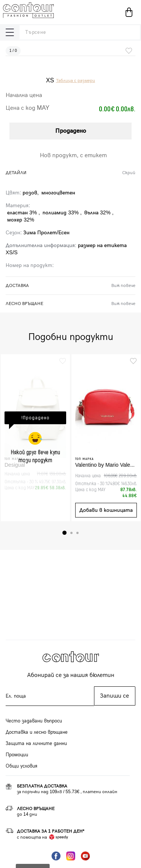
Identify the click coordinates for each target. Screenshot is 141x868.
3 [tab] (77, 533)
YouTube (85, 856)
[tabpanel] (35, 438)
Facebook (56, 856)
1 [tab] (64, 533)
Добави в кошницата (106, 510)
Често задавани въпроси (34, 721)
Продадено (71, 131)
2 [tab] (71, 533)
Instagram (71, 856)
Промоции (17, 755)
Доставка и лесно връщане (37, 732)
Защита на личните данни (36, 744)
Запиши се (114, 696)
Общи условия (21, 766)
